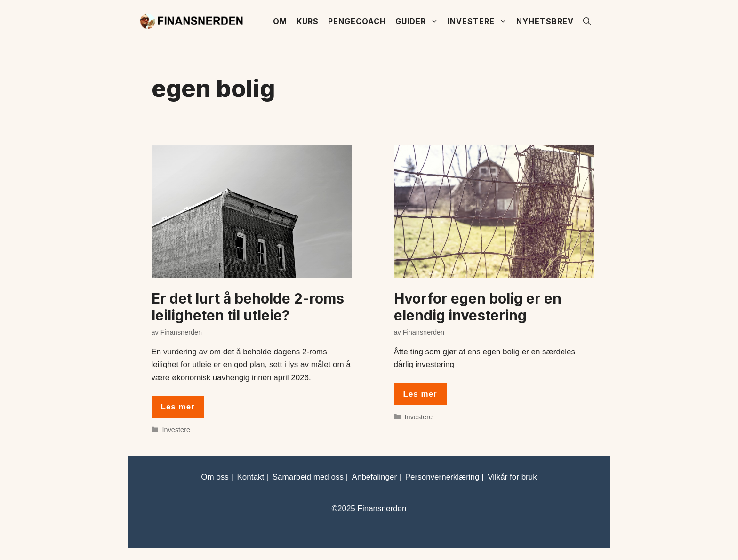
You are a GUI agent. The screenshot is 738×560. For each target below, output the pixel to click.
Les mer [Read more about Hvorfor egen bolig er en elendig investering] (420, 394)
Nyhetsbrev (545, 21)
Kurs (308, 21)
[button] (587, 21)
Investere (480, 21)
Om (280, 21)
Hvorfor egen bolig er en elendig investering (478, 307)
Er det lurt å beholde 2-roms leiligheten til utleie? (248, 307)
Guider (419, 21)
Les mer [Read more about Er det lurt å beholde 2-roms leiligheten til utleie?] (178, 407)
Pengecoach (357, 21)
